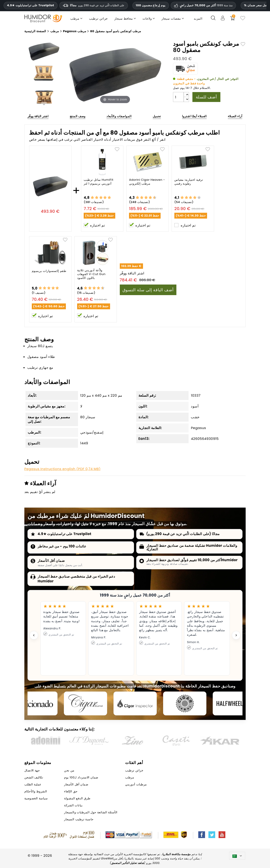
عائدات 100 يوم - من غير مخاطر (62, 546)
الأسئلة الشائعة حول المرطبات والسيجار (91, 812)
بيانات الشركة (73, 805)
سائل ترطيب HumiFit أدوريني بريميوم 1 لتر (98, 182)
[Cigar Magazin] (185, 703)
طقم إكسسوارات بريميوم (49, 271)
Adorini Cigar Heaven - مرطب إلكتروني (147, 182)
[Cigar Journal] (85, 703)
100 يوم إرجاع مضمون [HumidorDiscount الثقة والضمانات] (151, 5)
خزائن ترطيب (134, 770)
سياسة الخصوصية (36, 798)
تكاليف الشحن (34, 777)
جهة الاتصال (32, 770)
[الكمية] (178, 97)
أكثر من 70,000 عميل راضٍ (206, 5)
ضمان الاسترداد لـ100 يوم (81, 777)
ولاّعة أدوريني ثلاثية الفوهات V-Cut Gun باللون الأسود (91, 274)
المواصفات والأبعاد (119, 116)
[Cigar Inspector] (135, 703)
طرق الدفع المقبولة (77, 798)
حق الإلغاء (71, 791)
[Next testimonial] (236, 635)
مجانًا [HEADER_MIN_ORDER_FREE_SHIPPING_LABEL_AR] (94, 5)
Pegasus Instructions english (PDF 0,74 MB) (62, 469)
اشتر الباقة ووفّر (38, 116)
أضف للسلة (206, 97)
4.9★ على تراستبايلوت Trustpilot (31, 5)
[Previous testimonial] (34, 635)
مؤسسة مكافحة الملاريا (176, 854)
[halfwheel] (234, 703)
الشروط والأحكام (36, 791)
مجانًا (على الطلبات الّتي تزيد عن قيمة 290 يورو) (183, 534)
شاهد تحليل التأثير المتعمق (128, 863)
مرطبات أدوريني (136, 784)
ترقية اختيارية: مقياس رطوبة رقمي (189, 182)
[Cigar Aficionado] (36, 703)
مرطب (130, 777)
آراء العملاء (235, 116)
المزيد (198, 19)
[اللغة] (237, 856)
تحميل (157, 116)
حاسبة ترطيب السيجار (79, 819)
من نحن (69, 770)
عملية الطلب (33, 784)
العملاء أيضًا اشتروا (194, 116)
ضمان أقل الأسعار (51, 561)
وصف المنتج (78, 116)
